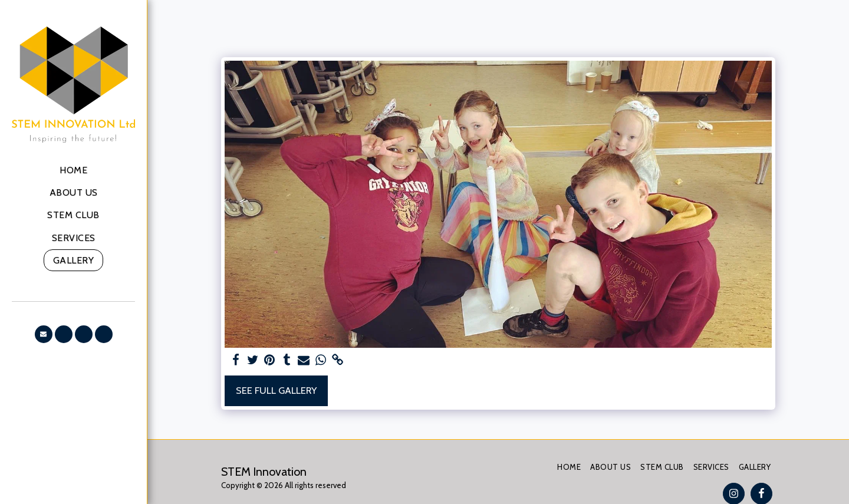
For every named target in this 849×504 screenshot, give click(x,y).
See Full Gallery (276, 390)
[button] (44, 334)
